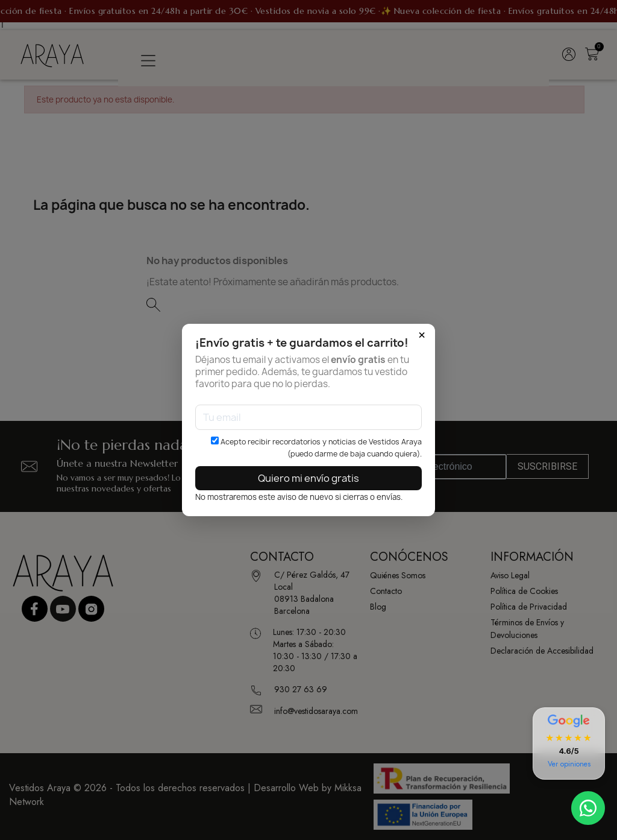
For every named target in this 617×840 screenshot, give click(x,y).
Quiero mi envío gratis (308, 478)
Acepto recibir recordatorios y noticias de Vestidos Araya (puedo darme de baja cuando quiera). (316, 448)
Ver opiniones (569, 764)
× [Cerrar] (422, 335)
